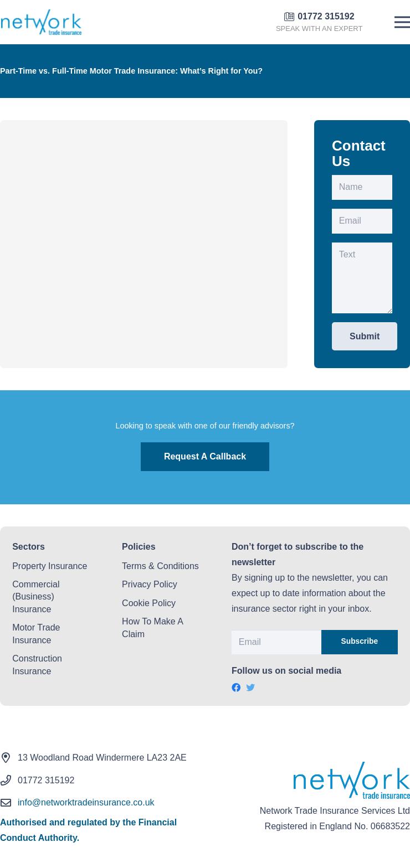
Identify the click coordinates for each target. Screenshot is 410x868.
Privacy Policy (150, 584)
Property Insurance (50, 566)
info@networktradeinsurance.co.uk (86, 802)
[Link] (41, 22)
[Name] (362, 187)
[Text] (362, 278)
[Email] (362, 221)
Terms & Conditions (160, 566)
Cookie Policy (149, 603)
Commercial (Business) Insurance (36, 597)
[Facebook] (236, 688)
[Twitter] (250, 688)
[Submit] (365, 336)
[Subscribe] (360, 642)
